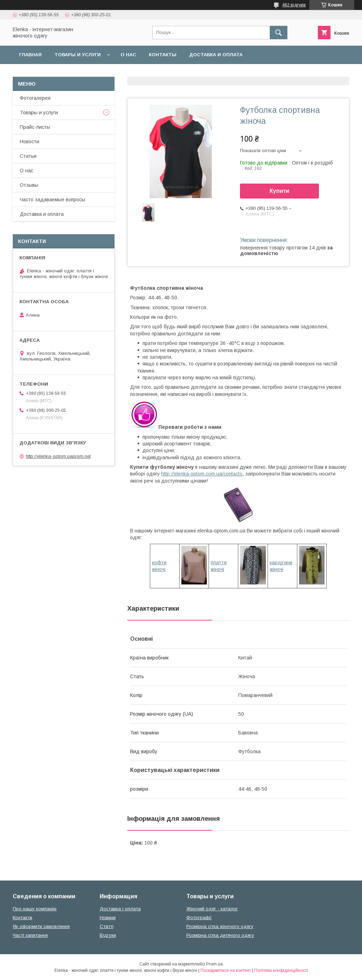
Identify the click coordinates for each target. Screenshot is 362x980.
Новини (108, 918)
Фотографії (199, 918)
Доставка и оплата (216, 55)
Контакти (22, 918)
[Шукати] (279, 33)
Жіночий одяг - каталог (212, 909)
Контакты (163, 55)
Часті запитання (30, 935)
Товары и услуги (78, 55)
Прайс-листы (35, 127)
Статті (107, 926)
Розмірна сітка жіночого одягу (220, 926)
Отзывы (29, 185)
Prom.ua (214, 964)
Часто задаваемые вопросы (52, 200)
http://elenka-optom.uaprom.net (58, 456)
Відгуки (108, 935)
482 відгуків (294, 5)
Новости (30, 142)
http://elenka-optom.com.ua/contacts (202, 474)
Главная (30, 55)
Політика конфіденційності (281, 970)
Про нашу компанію (35, 909)
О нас (128, 55)
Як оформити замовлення (41, 926)
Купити (280, 191)
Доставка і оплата (120, 909)
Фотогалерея (35, 98)
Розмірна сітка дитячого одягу (220, 935)
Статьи (28, 156)
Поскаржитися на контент (226, 970)
